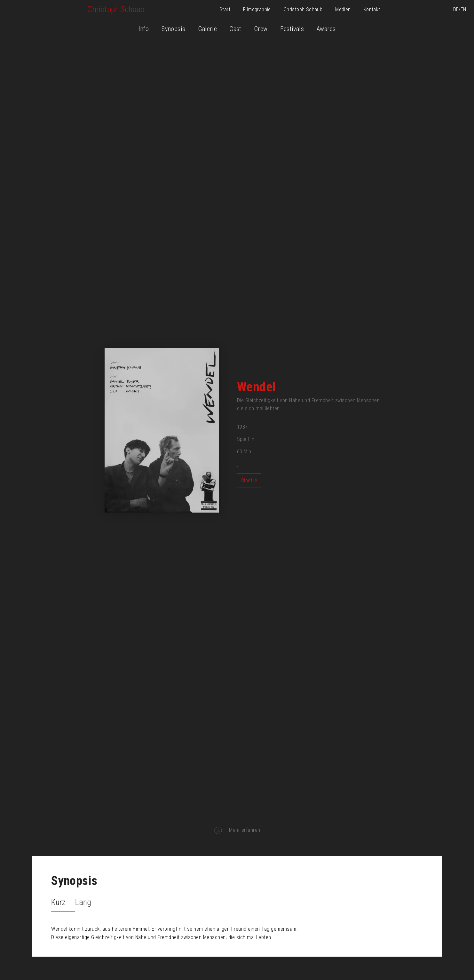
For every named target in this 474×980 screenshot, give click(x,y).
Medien (343, 9)
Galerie (207, 29)
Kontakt (372, 9)
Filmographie (257, 9)
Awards (326, 29)
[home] (116, 10)
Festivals (292, 29)
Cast (236, 29)
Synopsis (173, 29)
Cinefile (249, 480)
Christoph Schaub (303, 9)
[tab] (63, 903)
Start (225, 9)
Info (144, 29)
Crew (261, 29)
